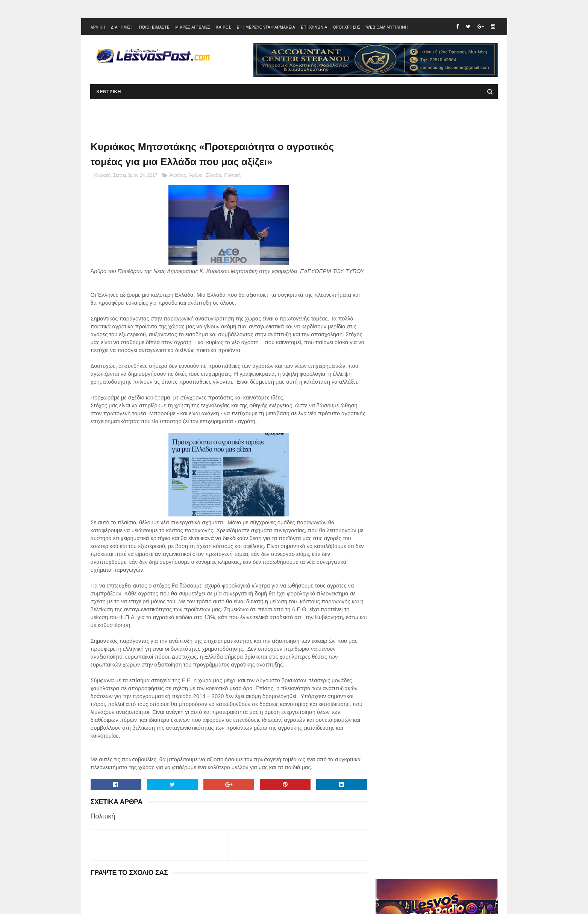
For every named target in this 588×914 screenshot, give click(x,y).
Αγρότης (177, 176)
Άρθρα (196, 176)
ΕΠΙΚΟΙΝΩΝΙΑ (314, 28)
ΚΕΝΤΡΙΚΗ (109, 93)
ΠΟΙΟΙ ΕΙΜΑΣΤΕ (154, 28)
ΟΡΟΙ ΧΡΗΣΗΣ (347, 28)
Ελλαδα (213, 176)
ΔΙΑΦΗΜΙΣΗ (122, 28)
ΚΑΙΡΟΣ (224, 28)
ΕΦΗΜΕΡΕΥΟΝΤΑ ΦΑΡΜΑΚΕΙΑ (266, 28)
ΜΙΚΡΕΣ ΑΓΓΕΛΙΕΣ (193, 28)
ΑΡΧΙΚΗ (98, 28)
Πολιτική (232, 176)
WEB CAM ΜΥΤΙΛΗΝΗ (387, 28)
